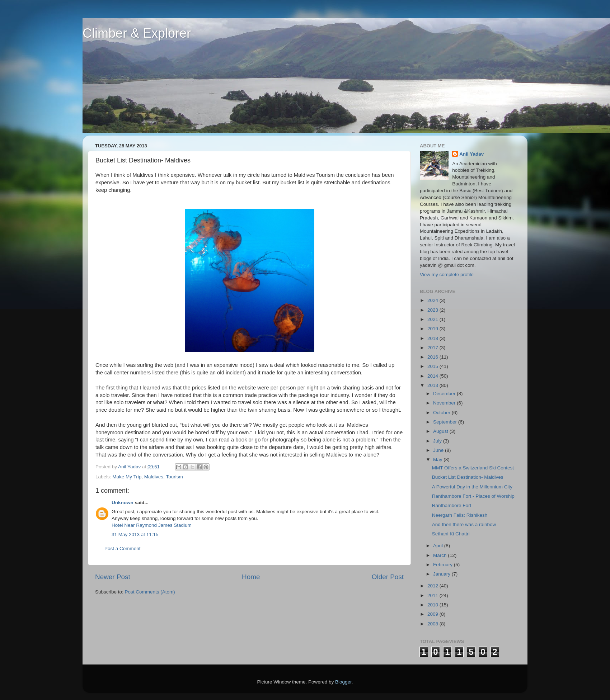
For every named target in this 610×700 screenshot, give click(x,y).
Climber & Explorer (137, 33)
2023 (433, 310)
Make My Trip (127, 477)
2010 (433, 605)
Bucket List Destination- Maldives (468, 477)
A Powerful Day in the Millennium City (472, 487)
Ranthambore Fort (452, 505)
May (438, 460)
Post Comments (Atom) (150, 592)
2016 (433, 357)
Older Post (388, 577)
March (440, 555)
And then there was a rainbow (464, 524)
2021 (433, 319)
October (442, 413)
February (444, 565)
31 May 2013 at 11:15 (135, 535)
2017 (433, 348)
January (442, 574)
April (439, 546)
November (445, 403)
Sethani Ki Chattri (451, 534)
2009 (433, 614)
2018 (433, 338)
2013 (433, 385)
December (445, 394)
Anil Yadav (471, 154)
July (438, 441)
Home (251, 577)
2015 (433, 366)
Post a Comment (123, 548)
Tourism (174, 477)
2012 (433, 586)
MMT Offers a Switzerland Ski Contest (473, 468)
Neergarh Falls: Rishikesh (460, 515)
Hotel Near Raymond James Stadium (152, 525)
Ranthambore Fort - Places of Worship (473, 496)
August (441, 431)
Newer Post (113, 577)
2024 (433, 300)
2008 (433, 624)
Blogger (343, 682)
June (439, 450)
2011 (433, 595)
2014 (433, 376)
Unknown (123, 503)
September (446, 422)
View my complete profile (447, 275)
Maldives (154, 477)
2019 (433, 329)
